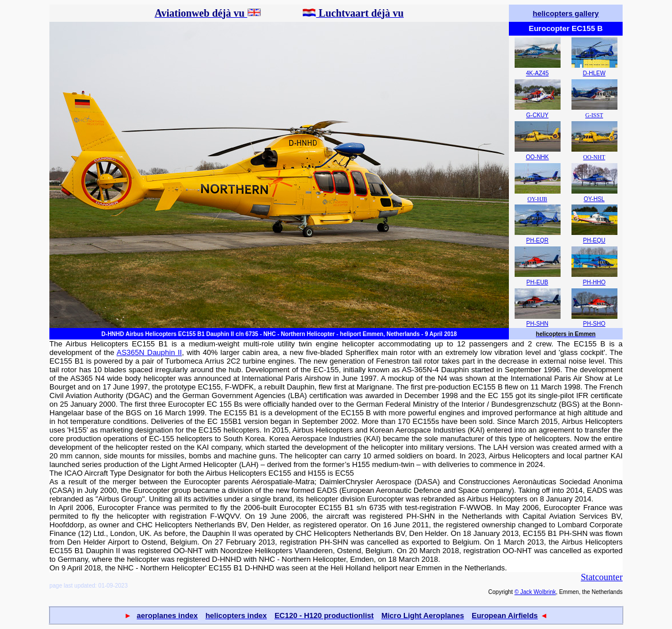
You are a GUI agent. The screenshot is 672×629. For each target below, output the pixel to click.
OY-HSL (594, 199)
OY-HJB (537, 199)
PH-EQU (594, 240)
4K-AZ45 (537, 73)
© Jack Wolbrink (535, 592)
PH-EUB (538, 282)
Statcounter (602, 577)
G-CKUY (537, 115)
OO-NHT (594, 157)
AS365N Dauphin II (149, 352)
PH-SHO (594, 324)
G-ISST (594, 115)
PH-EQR (537, 240)
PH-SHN (537, 324)
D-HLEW (594, 73)
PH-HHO (594, 282)
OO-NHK (538, 157)
